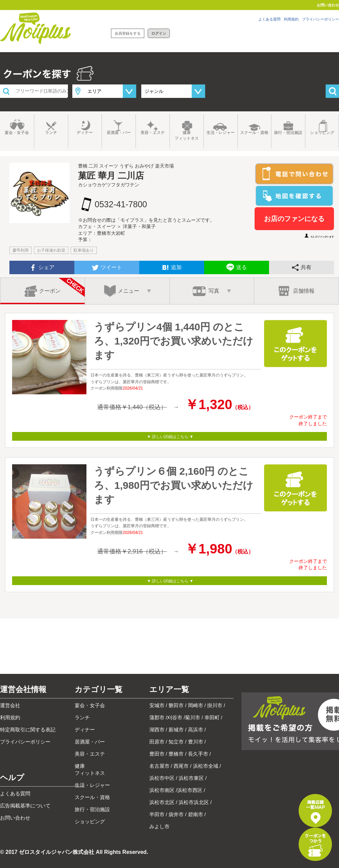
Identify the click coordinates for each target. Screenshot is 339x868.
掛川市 (215, 705)
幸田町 (212, 717)
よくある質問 (269, 19)
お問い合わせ (328, 5)
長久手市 (198, 754)
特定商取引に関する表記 (28, 730)
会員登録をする (128, 33)
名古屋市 (159, 766)
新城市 (176, 730)
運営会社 (10, 705)
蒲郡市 (157, 717)
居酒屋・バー (119, 133)
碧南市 (196, 814)
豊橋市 (176, 754)
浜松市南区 (162, 790)
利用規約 (291, 19)
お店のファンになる (294, 219)
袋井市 (176, 814)
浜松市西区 (190, 790)
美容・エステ (153, 133)
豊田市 (157, 754)
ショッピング (322, 133)
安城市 (157, 705)
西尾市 (181, 766)
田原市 (157, 742)
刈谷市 (175, 717)
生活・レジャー (221, 133)
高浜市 (196, 730)
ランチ (51, 133)
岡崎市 (196, 705)
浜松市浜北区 (194, 802)
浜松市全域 (206, 766)
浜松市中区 (162, 778)
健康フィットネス (187, 135)
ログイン (159, 33)
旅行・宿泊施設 (288, 133)
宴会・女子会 (17, 133)
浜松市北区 (162, 802)
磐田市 (176, 705)
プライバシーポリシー (321, 19)
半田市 (157, 814)
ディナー (85, 133)
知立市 (176, 742)
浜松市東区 (191, 778)
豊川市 (196, 742)
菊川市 (193, 717)
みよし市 (159, 826)
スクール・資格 (254, 133)
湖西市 (157, 730)
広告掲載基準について (25, 806)
